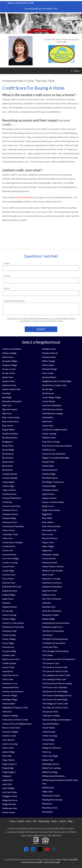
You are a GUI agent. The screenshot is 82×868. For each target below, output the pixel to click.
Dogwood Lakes (10, 591)
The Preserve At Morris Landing (57, 683)
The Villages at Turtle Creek (55, 703)
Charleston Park (10, 522)
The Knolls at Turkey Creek (55, 667)
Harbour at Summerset (13, 691)
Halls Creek (8, 679)
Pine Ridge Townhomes (53, 482)
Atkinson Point (9, 385)
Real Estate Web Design (31, 862)
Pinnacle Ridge (49, 486)
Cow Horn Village (10, 558)
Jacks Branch (8, 740)
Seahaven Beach (50, 562)
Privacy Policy (62, 860)
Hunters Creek (9, 736)
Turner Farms (48, 744)
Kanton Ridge (8, 752)
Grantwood (8, 671)
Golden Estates (9, 663)
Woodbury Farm (50, 808)
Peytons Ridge (49, 474)
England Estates (10, 607)
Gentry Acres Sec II (11, 659)
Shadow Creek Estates (52, 570)
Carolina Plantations (12, 498)
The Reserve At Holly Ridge (55, 691)
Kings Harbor (9, 760)
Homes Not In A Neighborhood (17, 724)
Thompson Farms (50, 712)
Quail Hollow (48, 494)
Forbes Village (9, 639)
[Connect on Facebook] (26, 851)
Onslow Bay (48, 425)
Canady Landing (10, 478)
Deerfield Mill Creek (12, 587)
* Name (7, 263)
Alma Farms (8, 357)
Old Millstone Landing (52, 413)
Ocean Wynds (49, 401)
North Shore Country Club (54, 385)
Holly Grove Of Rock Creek (15, 720)
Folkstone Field (9, 631)
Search (21, 821)
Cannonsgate (8, 482)
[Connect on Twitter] (40, 851)
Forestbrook (8, 647)
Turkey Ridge (48, 740)
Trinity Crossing (50, 736)
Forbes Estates (9, 635)
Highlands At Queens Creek (15, 707)
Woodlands (47, 812)
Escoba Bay (8, 611)
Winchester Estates (51, 796)
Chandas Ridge (9, 518)
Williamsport (48, 787)
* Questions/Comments (14, 301)
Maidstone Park (10, 808)
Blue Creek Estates (11, 417)
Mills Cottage (49, 361)
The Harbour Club (51, 663)
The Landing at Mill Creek (54, 679)
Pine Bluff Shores (50, 478)
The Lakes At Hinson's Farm (55, 671)
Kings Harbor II (9, 764)
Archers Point (9, 373)
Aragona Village (10, 365)
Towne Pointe (48, 728)
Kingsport (7, 776)
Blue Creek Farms (10, 421)
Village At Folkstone (52, 748)
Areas (54, 821)
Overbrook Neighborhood (55, 429)
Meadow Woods (50, 353)
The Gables (47, 655)
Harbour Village (10, 695)
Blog (70, 821)
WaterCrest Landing (51, 768)
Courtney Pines (9, 554)
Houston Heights (10, 732)
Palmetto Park (49, 437)
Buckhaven (7, 470)
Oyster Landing (49, 434)
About (62, 821)
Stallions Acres (49, 595)
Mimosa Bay (48, 365)
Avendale (6, 393)
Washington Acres (51, 764)
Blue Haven (8, 425)
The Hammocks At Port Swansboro (59, 659)
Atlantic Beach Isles (11, 389)
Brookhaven (8, 454)
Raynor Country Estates (53, 502)
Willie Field (47, 792)
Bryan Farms (8, 462)
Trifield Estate (49, 732)
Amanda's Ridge (10, 361)
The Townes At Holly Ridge (55, 699)
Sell (35, 821)
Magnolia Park (9, 804)
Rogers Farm (48, 542)
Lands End (7, 784)
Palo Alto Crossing (51, 442)
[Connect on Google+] (54, 851)
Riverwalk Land (49, 530)
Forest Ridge (8, 643)
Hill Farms (7, 712)
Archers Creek (9, 369)
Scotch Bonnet (49, 558)
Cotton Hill (7, 550)
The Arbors (47, 635)
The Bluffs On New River (54, 643)
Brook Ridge (8, 450)
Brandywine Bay (10, 437)
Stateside (46, 603)
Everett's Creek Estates (13, 623)
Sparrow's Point (49, 591)
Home (12, 821)
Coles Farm (7, 538)
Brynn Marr (8, 466)
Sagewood (47, 550)
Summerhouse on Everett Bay (56, 623)
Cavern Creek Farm (11, 506)
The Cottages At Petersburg (55, 651)
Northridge (47, 389)
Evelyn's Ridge (9, 619)
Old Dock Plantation (52, 405)
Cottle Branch (9, 546)
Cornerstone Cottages (13, 542)
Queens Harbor (49, 498)
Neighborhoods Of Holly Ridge (57, 381)
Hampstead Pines (10, 687)
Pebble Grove (49, 450)
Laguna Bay (8, 780)
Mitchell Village (49, 369)
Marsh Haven (8, 812)
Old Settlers (48, 417)
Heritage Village (10, 699)
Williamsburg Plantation (53, 776)
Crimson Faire (9, 575)
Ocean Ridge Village (52, 397)
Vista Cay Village (50, 756)
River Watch (48, 522)
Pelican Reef (48, 466)
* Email (6, 288)
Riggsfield (47, 514)
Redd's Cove (48, 506)
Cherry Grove (8, 530)
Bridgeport (7, 442)
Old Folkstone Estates (52, 409)
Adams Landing (9, 353)
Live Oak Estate (10, 792)
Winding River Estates (52, 800)
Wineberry (47, 804)
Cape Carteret (9, 490)
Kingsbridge (8, 768)
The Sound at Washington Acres (57, 695)
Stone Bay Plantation (52, 611)
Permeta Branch (50, 470)
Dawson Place (9, 583)
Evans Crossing (9, 615)
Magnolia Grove (10, 800)
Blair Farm (7, 413)
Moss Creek (48, 373)
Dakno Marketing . (52, 862)
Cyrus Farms (8, 579)
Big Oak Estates (10, 409)
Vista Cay (47, 752)
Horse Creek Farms (11, 728)
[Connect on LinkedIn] (33, 851)
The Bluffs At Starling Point (55, 639)
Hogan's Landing (10, 715)
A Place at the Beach (12, 349)
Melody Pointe (49, 357)
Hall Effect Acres (10, 675)
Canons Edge (8, 486)
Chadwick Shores (10, 514)
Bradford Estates (10, 434)
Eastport (6, 603)
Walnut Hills (48, 760)
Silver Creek (48, 575)
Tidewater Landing (51, 715)
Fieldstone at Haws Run (13, 627)
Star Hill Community (52, 599)
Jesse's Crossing (10, 744)
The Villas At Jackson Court (55, 707)
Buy (29, 821)
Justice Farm (8, 748)
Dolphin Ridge (9, 595)
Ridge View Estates (51, 510)
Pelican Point (48, 462)
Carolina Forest (9, 494)
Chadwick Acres (10, 510)
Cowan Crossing (10, 562)
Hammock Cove (10, 683)
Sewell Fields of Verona (53, 566)
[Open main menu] (3, 71)
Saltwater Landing (50, 554)
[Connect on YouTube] (47, 851)
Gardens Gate (9, 655)
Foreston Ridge (9, 651)
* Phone (7, 276)
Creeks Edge (8, 570)
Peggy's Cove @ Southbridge (56, 458)
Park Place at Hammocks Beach (57, 446)
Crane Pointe (8, 566)
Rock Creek (48, 534)
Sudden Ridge (48, 619)
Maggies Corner (10, 796)
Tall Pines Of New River (53, 631)
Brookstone (8, 458)
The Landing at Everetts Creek (56, 675)
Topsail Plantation (51, 724)
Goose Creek (8, 667)
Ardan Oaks (8, 377)
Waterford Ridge (50, 772)
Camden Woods (10, 474)
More (77, 71)
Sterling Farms (49, 607)
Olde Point (47, 421)
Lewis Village (8, 788)
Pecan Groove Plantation (54, 454)
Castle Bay (7, 502)
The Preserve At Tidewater (55, 687)
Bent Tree (7, 405)
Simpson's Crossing (51, 579)
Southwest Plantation (52, 587)
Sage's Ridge (48, 546)
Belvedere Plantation (12, 401)
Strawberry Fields (50, 615)
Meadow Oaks (49, 349)
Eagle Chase (8, 599)
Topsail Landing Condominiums (57, 720)
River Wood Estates (51, 526)
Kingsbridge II (9, 772)
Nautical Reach (49, 377)
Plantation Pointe (50, 490)
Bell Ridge (7, 397)
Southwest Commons (52, 583)
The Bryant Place (50, 647)
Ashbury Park (9, 381)
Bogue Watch (8, 429)
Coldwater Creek (10, 534)
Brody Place (8, 446)
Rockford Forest (50, 538)
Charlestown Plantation (13, 526)
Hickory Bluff (9, 703)
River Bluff (47, 518)
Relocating (44, 821)
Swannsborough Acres (52, 627)
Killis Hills (7, 756)
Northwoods (48, 393)
